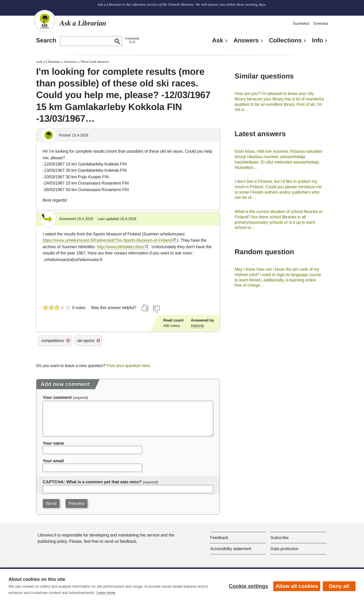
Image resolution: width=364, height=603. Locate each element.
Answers (246, 40)
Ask (218, 40)
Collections (285, 40)
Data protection (284, 549)
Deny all (339, 586)
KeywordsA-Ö (132, 40)
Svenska (321, 23)
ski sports (86, 340)
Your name (53, 443)
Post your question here (128, 365)
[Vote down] (156, 309)
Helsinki (197, 326)
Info (318, 40)
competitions (53, 340)
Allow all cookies (296, 586)
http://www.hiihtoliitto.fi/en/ (121, 247)
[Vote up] (145, 308)
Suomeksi (301, 23)
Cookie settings (248, 586)
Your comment (57, 397)
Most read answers (95, 62)
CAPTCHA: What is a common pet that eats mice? (92, 482)
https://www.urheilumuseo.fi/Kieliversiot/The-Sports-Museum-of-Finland (107, 240)
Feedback (219, 537)
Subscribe (280, 537)
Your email (53, 461)
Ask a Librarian (48, 62)
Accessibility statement (231, 549)
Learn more (106, 593)
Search (46, 40)
